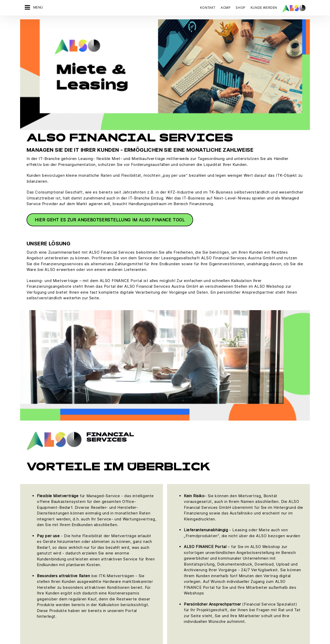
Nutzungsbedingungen (190, 606)
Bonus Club (124, 535)
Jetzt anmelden (243, 603)
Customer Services (131, 544)
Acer (166, 535)
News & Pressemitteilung (42, 553)
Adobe (167, 544)
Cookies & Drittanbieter (85, 606)
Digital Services (81, 535)
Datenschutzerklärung (127, 606)
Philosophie (31, 571)
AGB (58, 606)
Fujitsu (167, 553)
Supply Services (81, 580)
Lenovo (168, 589)
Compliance (31, 535)
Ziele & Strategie (35, 589)
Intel (166, 580)
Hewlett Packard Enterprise (185, 562)
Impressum (158, 606)
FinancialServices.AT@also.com (263, 484)
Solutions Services (84, 571)
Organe (27, 562)
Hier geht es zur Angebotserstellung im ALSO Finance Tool (110, 109)
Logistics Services (83, 562)
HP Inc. (168, 571)
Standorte (29, 580)
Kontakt (208, 8)
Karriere (28, 544)
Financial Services (83, 544)
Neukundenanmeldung (133, 553)
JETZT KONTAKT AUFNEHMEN (253, 554)
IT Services (77, 553)
